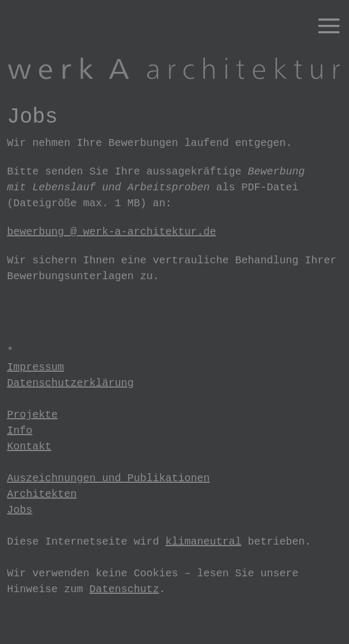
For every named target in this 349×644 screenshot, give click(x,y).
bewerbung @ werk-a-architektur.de (111, 232)
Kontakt (29, 447)
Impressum (35, 367)
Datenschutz (124, 589)
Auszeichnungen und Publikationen (108, 478)
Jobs (20, 510)
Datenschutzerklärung (70, 383)
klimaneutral (203, 542)
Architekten (42, 494)
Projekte (32, 415)
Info (20, 431)
